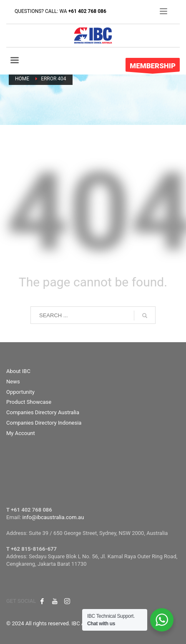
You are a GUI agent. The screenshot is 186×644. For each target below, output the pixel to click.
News (13, 382)
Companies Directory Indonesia (44, 423)
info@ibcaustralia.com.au (53, 517)
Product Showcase (29, 402)
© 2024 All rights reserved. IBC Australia (54, 623)
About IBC (18, 371)
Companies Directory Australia (43, 412)
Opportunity (20, 392)
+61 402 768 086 (87, 11)
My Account (21, 433)
